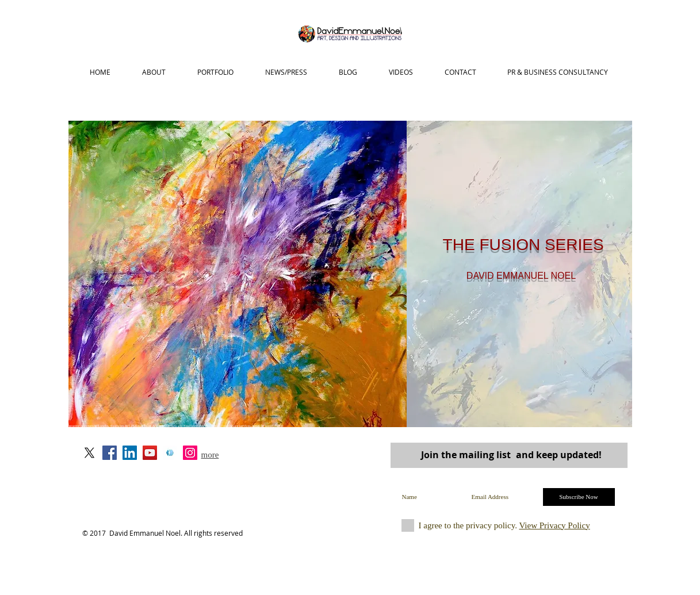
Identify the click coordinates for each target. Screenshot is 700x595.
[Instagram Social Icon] (190, 453)
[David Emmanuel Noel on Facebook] (110, 453)
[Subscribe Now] (579, 497)
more (210, 455)
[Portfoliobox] (170, 453)
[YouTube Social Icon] (150, 453)
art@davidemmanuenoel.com (238, 474)
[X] (89, 453)
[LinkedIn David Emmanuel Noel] (130, 453)
